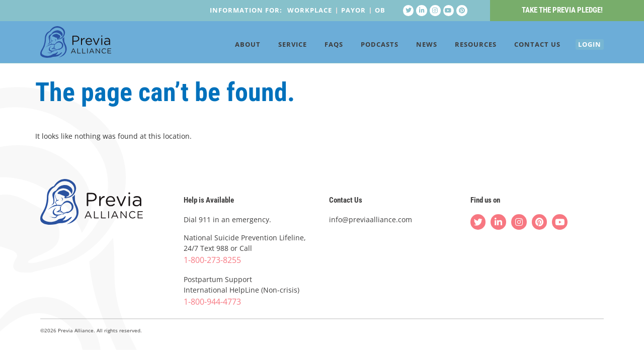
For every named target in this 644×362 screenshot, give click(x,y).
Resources (461, 46)
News (412, 46)
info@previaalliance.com (371, 220)
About (233, 46)
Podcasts (365, 46)
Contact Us (523, 46)
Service (278, 46)
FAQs (319, 46)
